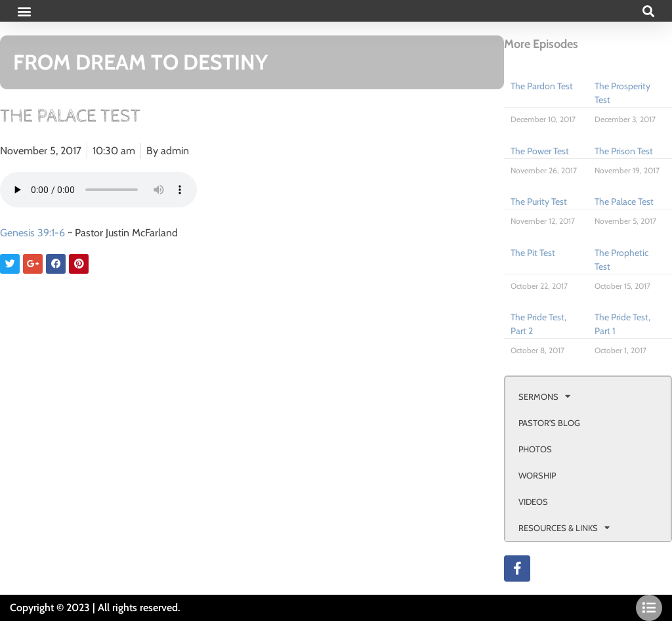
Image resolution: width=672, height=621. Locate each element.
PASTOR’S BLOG (549, 423)
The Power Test (540, 151)
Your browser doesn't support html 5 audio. (98, 190)
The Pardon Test (542, 86)
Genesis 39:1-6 (32, 233)
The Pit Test (533, 253)
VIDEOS (533, 502)
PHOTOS (535, 449)
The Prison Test (624, 151)
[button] (24, 11)
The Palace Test (624, 202)
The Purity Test (539, 202)
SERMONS (544, 396)
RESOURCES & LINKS (564, 527)
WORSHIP (537, 475)
